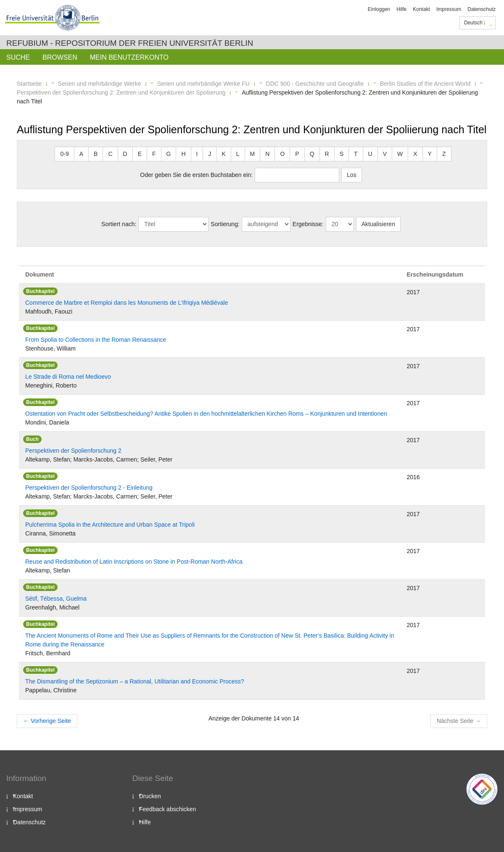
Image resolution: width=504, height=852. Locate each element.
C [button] (110, 154)
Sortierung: (225, 224)
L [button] (238, 154)
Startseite (29, 84)
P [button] (297, 154)
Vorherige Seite (47, 721)
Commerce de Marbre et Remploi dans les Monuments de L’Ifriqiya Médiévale (127, 303)
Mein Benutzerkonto (129, 57)
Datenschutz (482, 9)
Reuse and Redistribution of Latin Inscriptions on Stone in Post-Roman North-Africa (134, 562)
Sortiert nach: (119, 224)
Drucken (150, 796)
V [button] (385, 154)
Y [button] (430, 154)
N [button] (267, 154)
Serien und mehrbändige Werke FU (203, 84)
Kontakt (421, 9)
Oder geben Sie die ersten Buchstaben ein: (196, 175)
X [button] (415, 154)
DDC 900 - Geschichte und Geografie (315, 84)
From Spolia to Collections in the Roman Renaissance (96, 340)
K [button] (223, 154)
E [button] (140, 154)
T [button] (356, 154)
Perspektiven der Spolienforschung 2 (73, 451)
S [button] (342, 154)
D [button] (125, 154)
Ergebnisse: (308, 224)
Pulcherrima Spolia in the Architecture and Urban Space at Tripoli (110, 525)
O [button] (282, 154)
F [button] (154, 154)
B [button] (96, 154)
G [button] (169, 154)
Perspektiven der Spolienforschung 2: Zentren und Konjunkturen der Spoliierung (121, 92)
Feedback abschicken (168, 809)
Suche (18, 57)
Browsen (60, 57)
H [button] (183, 154)
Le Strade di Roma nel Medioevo (68, 377)
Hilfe (401, 9)
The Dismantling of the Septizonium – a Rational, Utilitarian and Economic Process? (135, 681)
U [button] (370, 154)
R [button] (327, 154)
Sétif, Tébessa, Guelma (56, 599)
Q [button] (312, 154)
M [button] (253, 154)
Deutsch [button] (478, 23)
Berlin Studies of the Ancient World (425, 84)
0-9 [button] (64, 154)
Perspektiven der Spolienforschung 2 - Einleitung (89, 488)
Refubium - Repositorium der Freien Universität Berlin (130, 43)
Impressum (449, 9)
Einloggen (379, 9)
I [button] (197, 154)
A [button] (81, 154)
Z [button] (444, 154)
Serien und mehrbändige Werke (99, 84)
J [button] (210, 154)
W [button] (400, 154)
